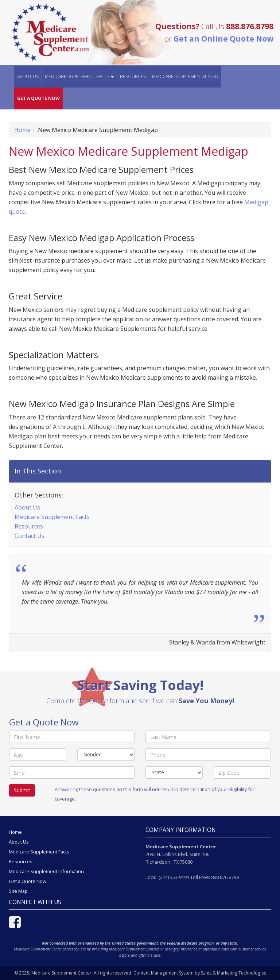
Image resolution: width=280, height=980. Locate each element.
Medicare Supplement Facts (52, 517)
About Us (28, 76)
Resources (133, 76)
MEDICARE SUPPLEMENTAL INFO (185, 76)
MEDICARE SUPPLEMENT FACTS (79, 76)
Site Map (18, 891)
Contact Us (30, 536)
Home (22, 130)
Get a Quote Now (28, 881)
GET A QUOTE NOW (38, 98)
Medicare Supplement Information (46, 871)
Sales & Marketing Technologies (234, 973)
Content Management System (164, 973)
